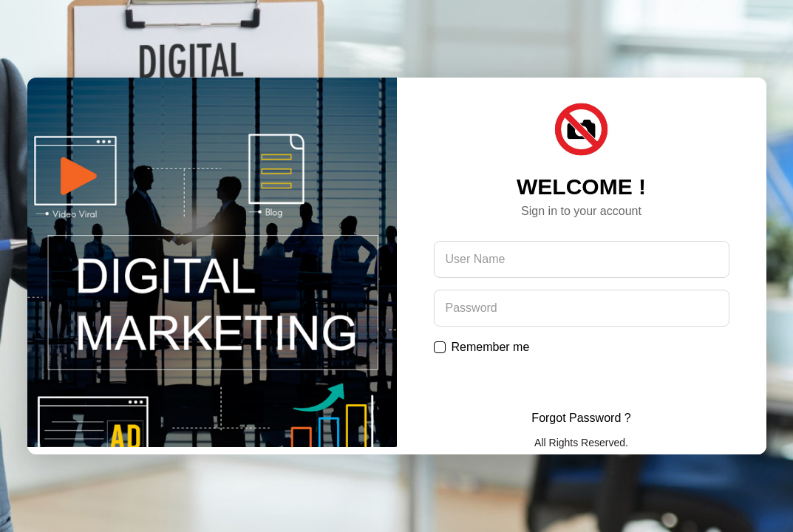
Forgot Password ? (581, 418)
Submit (582, 382)
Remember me (491, 347)
